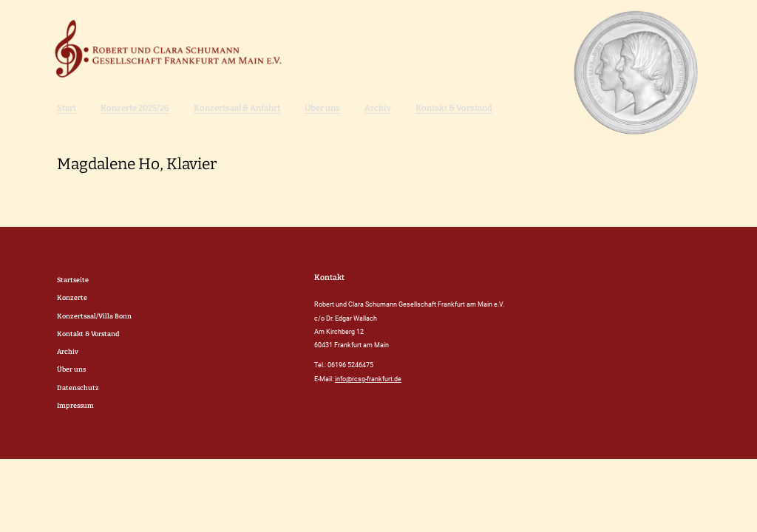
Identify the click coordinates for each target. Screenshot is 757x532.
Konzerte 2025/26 (135, 108)
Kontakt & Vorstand (454, 108)
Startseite (73, 280)
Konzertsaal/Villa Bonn (94, 316)
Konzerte (72, 297)
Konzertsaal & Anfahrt (237, 108)
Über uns (322, 108)
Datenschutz (78, 388)
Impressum (75, 405)
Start (67, 108)
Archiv (378, 108)
